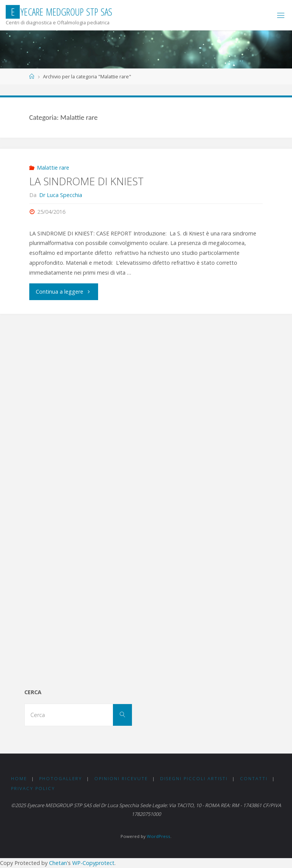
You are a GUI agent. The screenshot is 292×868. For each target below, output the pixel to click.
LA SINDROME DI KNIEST (86, 181)
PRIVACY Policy (33, 788)
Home (19, 778)
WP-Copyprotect (93, 863)
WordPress (159, 836)
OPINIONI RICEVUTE (121, 778)
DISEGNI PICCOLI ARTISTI (194, 778)
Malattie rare (53, 168)
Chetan (58, 863)
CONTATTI (254, 778)
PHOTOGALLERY (61, 778)
